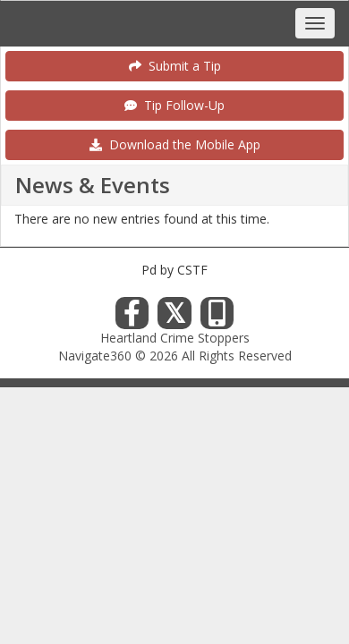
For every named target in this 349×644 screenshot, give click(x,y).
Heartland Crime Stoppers (175, 338)
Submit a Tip (175, 66)
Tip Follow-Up (174, 105)
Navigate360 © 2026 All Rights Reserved (175, 356)
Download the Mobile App (175, 144)
